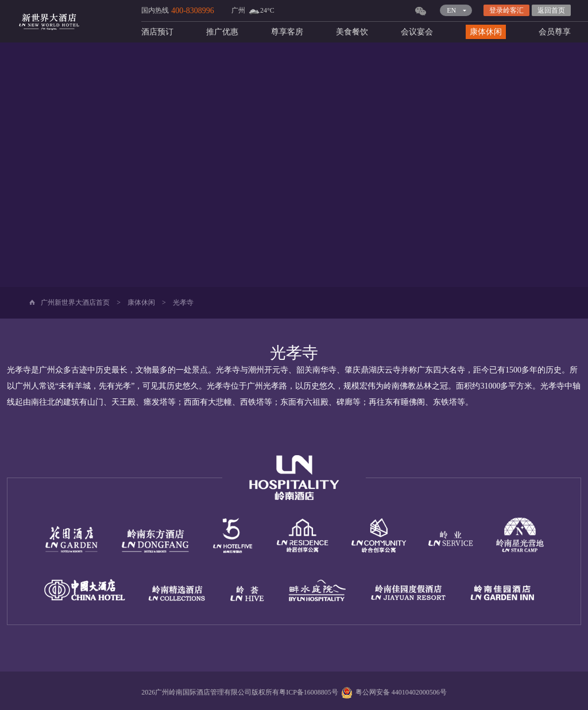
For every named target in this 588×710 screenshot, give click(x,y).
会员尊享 (555, 32)
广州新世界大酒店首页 (75, 302)
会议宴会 (417, 32)
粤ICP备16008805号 (309, 692)
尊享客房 (287, 32)
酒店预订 (157, 32)
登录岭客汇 (506, 10)
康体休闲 (486, 32)
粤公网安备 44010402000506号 (392, 692)
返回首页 (551, 10)
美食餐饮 (352, 32)
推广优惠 (222, 32)
